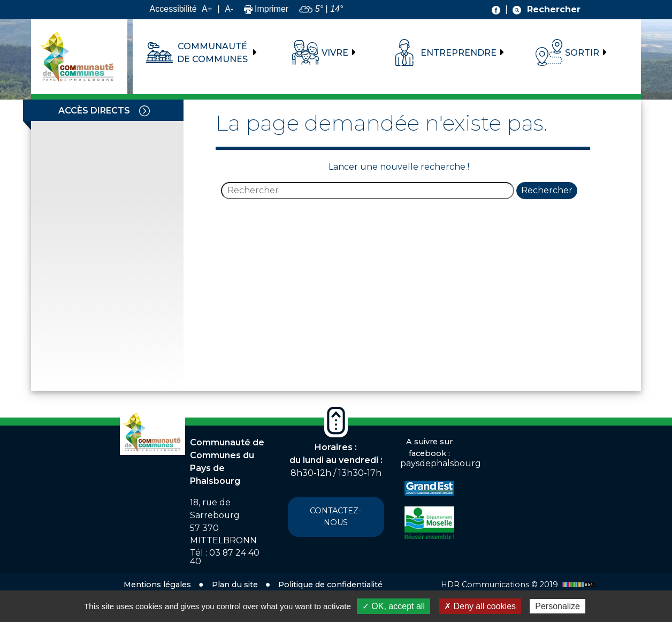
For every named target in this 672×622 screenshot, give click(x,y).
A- (229, 9)
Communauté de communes (212, 53)
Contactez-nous (336, 517)
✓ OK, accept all (394, 606)
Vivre (335, 53)
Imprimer (266, 9)
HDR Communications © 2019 (520, 585)
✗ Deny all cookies (480, 606)
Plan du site (235, 585)
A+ (207, 9)
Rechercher (547, 190)
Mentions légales (157, 585)
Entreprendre (459, 53)
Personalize (558, 606)
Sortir (582, 53)
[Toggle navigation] (144, 110)
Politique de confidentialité (330, 585)
